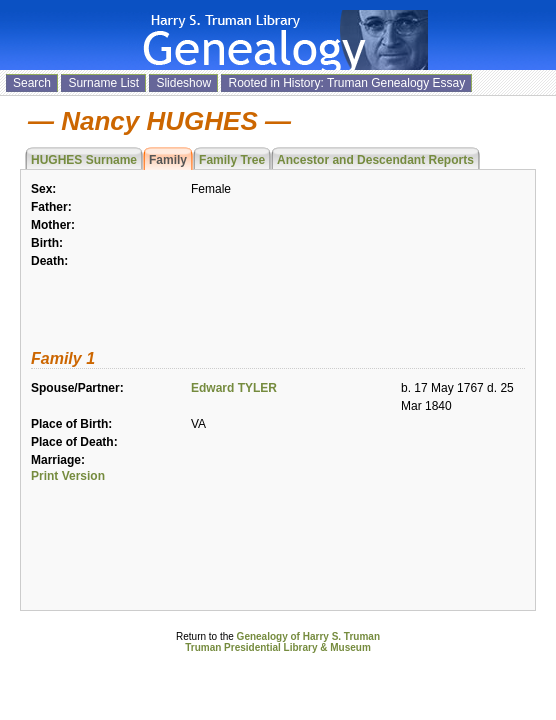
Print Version (68, 476)
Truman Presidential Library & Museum (278, 647)
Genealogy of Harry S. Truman (308, 636)
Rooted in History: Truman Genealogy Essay (346, 83)
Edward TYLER (234, 388)
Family (168, 160)
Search (32, 83)
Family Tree (232, 160)
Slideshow (183, 83)
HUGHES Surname (84, 160)
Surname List (103, 83)
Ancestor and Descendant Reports (375, 160)
